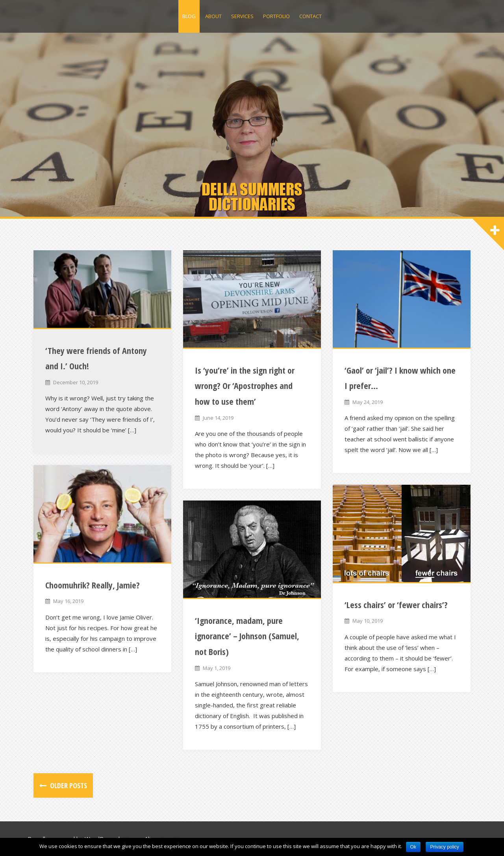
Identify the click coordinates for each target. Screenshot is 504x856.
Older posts (68, 785)
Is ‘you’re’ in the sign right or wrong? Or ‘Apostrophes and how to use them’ (245, 386)
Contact (310, 16)
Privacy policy (444, 847)
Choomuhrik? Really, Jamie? (93, 585)
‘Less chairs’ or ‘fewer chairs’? (396, 605)
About (213, 16)
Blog (189, 16)
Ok (413, 847)
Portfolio (276, 16)
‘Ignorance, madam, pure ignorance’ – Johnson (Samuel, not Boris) (247, 636)
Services (242, 16)
